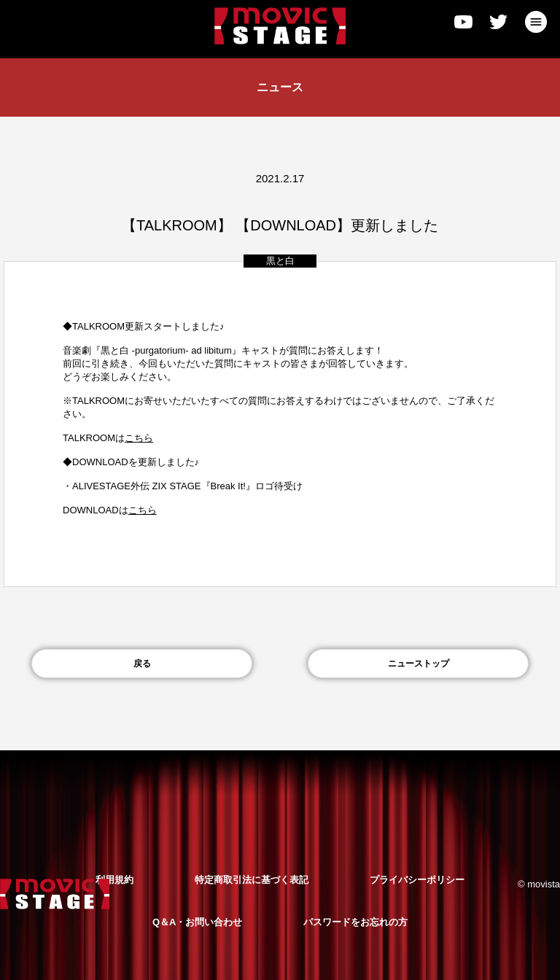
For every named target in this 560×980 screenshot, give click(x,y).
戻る (142, 664)
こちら (143, 510)
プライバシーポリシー (417, 880)
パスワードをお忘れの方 (355, 922)
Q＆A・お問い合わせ (198, 922)
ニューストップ (419, 664)
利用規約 (114, 880)
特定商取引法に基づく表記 (252, 880)
